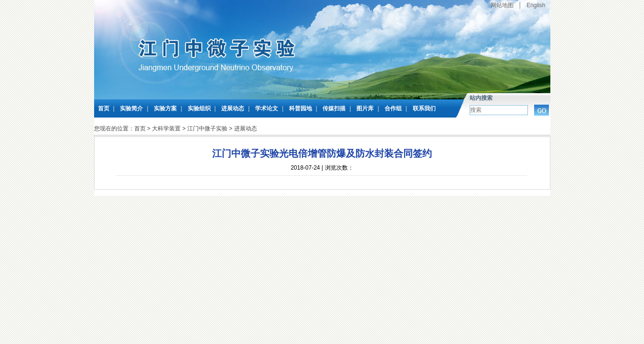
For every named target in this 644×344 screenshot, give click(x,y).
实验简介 (131, 108)
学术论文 (267, 108)
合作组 (393, 108)
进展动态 (233, 108)
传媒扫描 (334, 108)
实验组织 (199, 108)
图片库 (365, 108)
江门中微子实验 (207, 129)
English (536, 5)
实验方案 (165, 108)
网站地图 (502, 5)
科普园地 (301, 108)
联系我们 (424, 108)
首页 (104, 108)
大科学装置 (166, 129)
